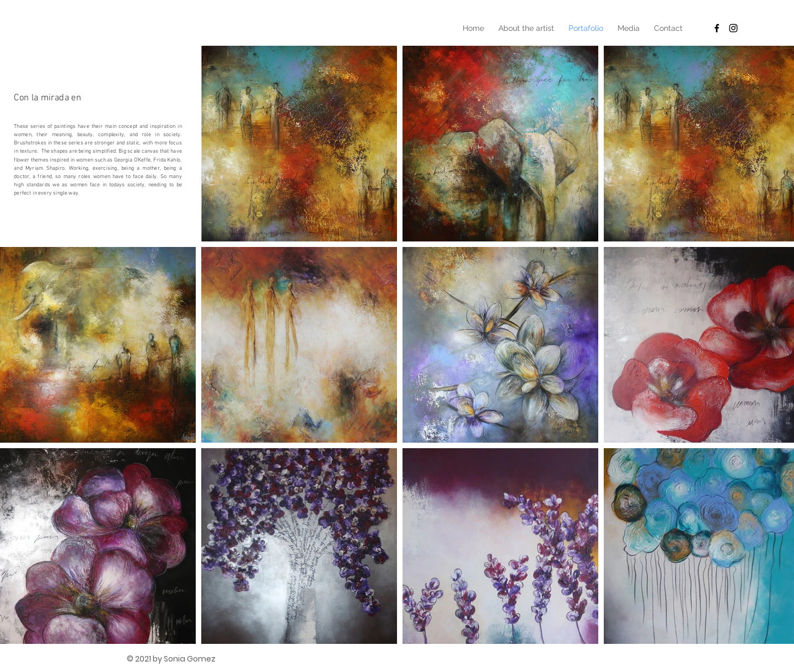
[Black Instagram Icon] (733, 28)
